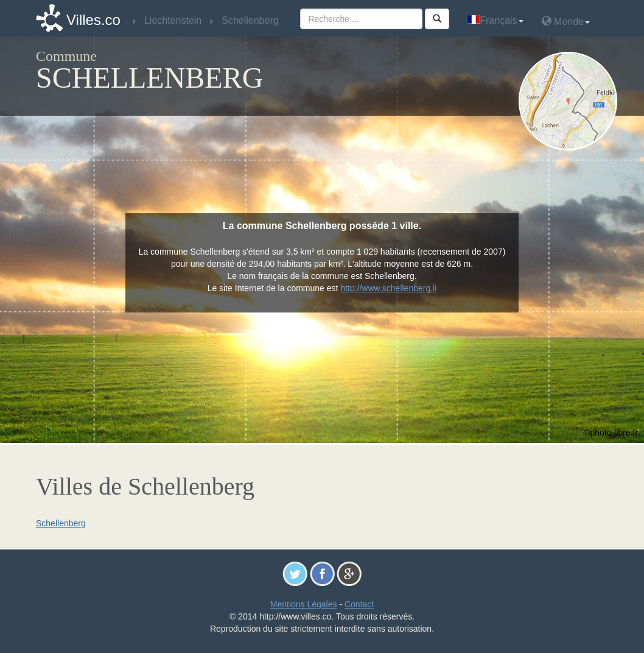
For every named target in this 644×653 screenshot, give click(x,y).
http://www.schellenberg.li (388, 288)
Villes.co (93, 20)
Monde (566, 21)
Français (495, 20)
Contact (359, 604)
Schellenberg (61, 523)
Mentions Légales (304, 604)
